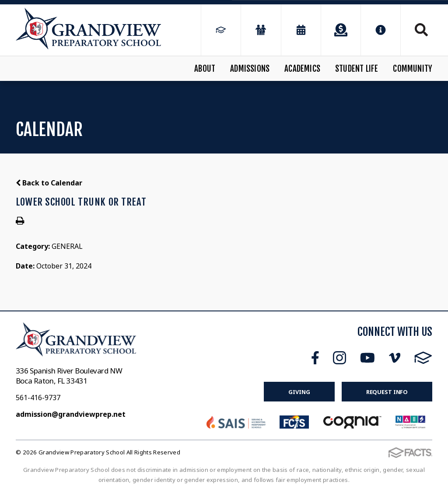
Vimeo (395, 358)
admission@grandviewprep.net (71, 414)
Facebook (315, 358)
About (205, 69)
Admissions (250, 69)
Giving (299, 392)
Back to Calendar (49, 183)
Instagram (339, 358)
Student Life (357, 69)
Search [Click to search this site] (421, 30)
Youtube (367, 358)
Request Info (387, 392)
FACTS (423, 358)
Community (413, 69)
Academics (302, 69)
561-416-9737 (38, 398)
